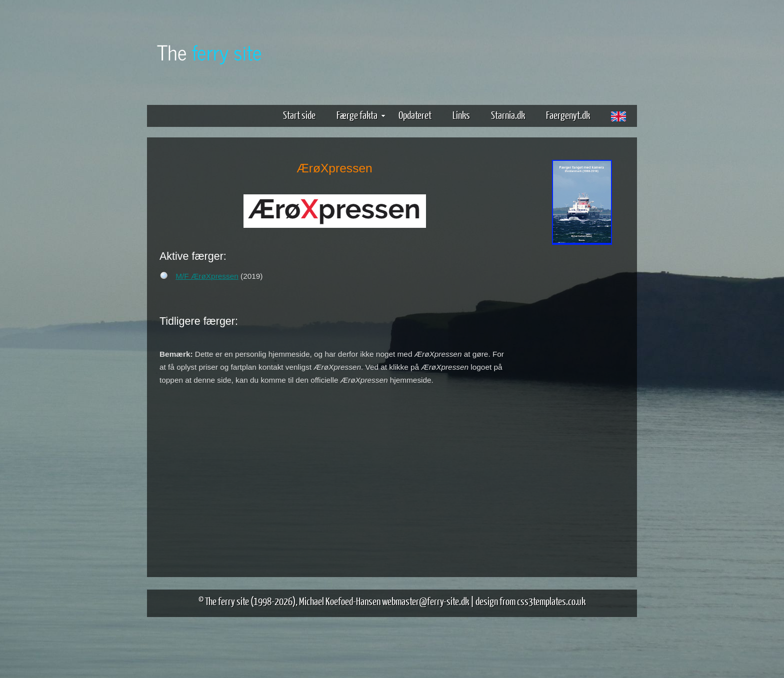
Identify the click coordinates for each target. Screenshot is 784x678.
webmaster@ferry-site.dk (425, 601)
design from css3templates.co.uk (530, 601)
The (209, 52)
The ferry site (227, 601)
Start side (299, 115)
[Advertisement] (582, 404)
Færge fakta (361, 115)
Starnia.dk (508, 115)
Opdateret (415, 115)
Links (461, 115)
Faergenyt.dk (568, 115)
